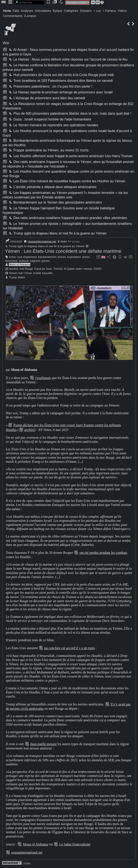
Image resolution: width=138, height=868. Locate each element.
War (6, 43)
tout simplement (27, 257)
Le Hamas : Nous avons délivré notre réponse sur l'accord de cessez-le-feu (68, 59)
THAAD (58, 269)
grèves (46, 261)
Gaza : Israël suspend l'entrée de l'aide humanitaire (50, 119)
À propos (30, 16)
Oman (28, 273)
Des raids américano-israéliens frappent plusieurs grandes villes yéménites (68, 218)
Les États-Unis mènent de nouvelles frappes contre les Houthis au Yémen (67, 181)
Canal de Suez (43, 269)
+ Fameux (109, 11)
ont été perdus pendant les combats (103, 553)
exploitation (74, 257)
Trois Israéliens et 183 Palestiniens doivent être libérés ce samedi (60, 81)
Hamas (88, 269)
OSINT (97, 269)
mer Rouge (26, 269)
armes (86, 257)
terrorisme (11, 261)
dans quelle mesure (44, 744)
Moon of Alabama (20, 264)
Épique (58, 11)
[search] (29, 2)
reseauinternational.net (42, 241)
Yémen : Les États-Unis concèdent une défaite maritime (63, 251)
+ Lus (97, 11)
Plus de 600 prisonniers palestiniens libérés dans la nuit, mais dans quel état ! (70, 113)
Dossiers (86, 11)
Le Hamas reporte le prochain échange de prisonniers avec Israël (60, 92)
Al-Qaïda (69, 269)
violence (24, 261)
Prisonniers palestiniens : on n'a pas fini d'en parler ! (50, 86)
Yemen (13, 273)
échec (13, 257)
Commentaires (13, 16)
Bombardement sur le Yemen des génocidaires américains (55, 202)
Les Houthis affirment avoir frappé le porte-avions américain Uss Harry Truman (70, 156)
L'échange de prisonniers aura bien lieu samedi (47, 98)
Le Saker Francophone (75, 844)
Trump (13, 277)
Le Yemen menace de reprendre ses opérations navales (53, 125)
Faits (16, 11)
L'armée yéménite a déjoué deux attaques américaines (52, 187)
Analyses (27, 11)
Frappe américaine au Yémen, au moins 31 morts (48, 150)
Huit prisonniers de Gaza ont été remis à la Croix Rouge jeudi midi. (61, 75)
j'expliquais (43, 378)
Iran (21, 273)
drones (62, 257)
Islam (79, 269)
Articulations (43, 11)
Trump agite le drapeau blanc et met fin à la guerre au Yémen (57, 233)
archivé (29, 430)
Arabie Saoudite (43, 273)
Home (7, 11)
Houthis (14, 269)
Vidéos (122, 11)
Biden (22, 277)
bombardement (47, 257)
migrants (35, 261)
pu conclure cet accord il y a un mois (69, 648)
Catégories (71, 11)
